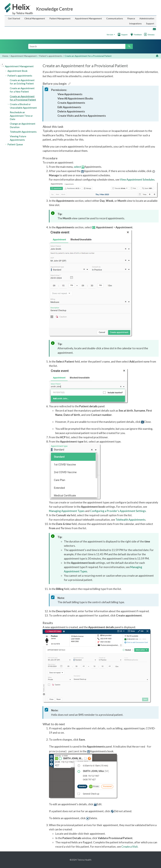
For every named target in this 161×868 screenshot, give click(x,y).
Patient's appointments (51, 56)
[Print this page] (157, 56)
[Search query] (80, 46)
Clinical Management (35, 18)
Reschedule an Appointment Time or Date (21, 116)
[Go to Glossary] (152, 34)
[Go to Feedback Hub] (132, 34)
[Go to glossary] (145, 34)
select (77, 167)
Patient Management (60, 18)
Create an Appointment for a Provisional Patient (88, 56)
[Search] (129, 46)
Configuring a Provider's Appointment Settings (118, 511)
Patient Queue (15, 144)
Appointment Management (88, 18)
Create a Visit (130, 847)
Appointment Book (18, 71)
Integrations (135, 23)
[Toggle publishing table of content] (2, 64)
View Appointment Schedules (137, 180)
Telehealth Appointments (23, 132)
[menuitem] (14, 18)
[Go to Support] (139, 34)
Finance (131, 18)
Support (150, 23)
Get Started (14, 18)
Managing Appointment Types (67, 511)
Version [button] (110, 35)
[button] (4, 66)
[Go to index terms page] (154, 30)
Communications (115, 18)
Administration (147, 18)
